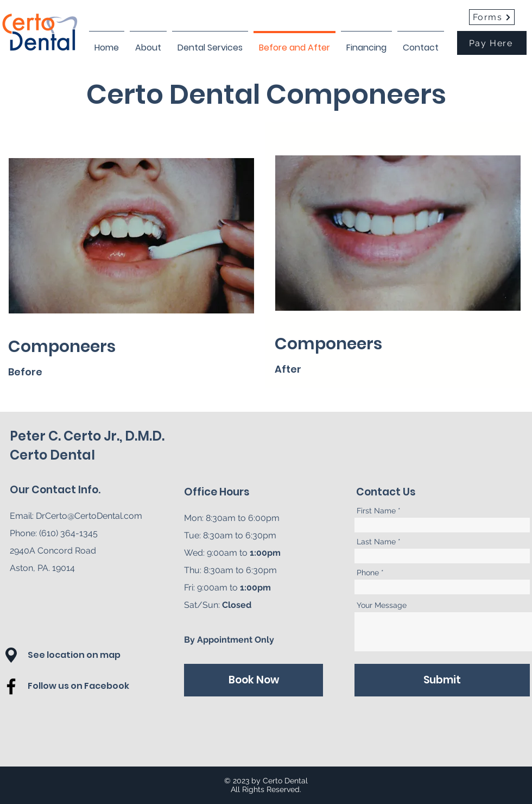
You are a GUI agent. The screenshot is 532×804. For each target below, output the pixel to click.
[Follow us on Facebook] (89, 686)
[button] (11, 655)
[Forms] (492, 17)
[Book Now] (254, 680)
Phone (368, 573)
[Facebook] (11, 686)
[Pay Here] (492, 43)
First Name (376, 511)
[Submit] (442, 680)
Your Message (382, 605)
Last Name (376, 542)
